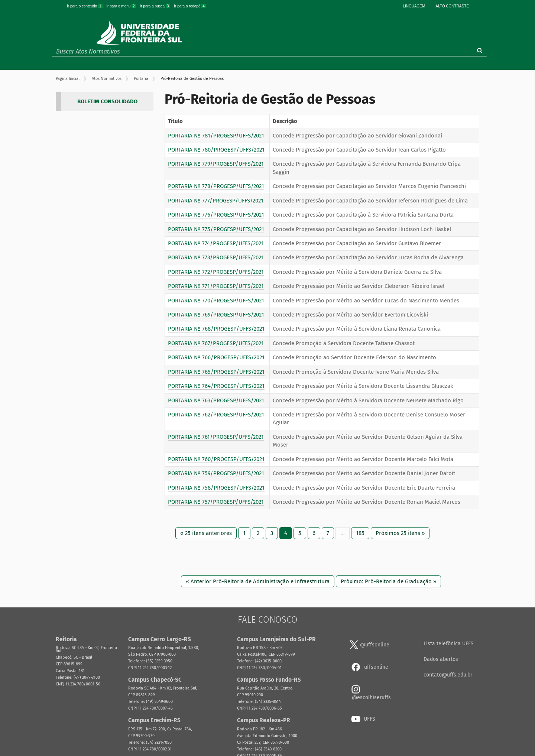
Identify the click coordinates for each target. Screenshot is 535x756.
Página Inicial (68, 79)
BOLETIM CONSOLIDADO (107, 101)
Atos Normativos (107, 79)
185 (360, 533)
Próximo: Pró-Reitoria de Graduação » (388, 581)
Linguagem (414, 6)
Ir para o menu (121, 6)
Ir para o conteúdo (85, 6)
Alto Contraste (452, 6)
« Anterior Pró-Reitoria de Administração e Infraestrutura (258, 581)
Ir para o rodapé (190, 6)
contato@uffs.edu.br (448, 675)
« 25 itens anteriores (206, 533)
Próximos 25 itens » (400, 533)
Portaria (141, 79)
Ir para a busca (155, 6)
